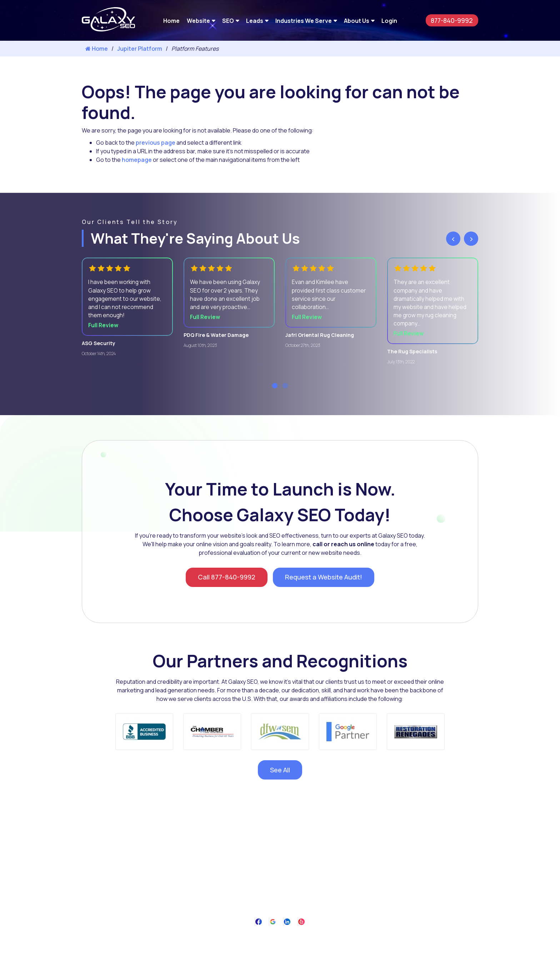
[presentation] (453, 239)
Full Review (104, 328)
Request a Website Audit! (327, 581)
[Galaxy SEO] (108, 29)
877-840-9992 (449, 20)
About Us (357, 20)
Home (171, 20)
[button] (275, 389)
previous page (156, 143)
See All (280, 776)
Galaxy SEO (295, 961)
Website (198, 20)
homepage (137, 160)
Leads (255, 20)
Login (389, 20)
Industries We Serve (304, 20)
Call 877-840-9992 (222, 581)
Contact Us (314, 943)
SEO (228, 20)
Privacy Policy (277, 943)
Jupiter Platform (140, 49)
